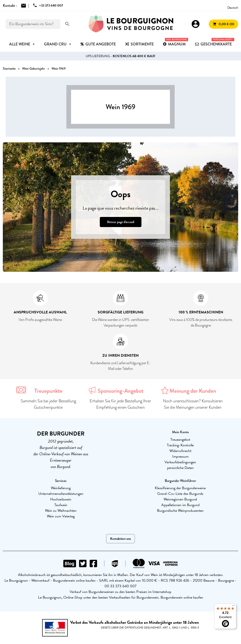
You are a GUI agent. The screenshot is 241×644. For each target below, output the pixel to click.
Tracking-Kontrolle (180, 445)
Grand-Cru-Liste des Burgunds (180, 494)
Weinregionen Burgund (180, 499)
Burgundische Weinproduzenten (180, 511)
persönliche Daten (180, 468)
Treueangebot (180, 440)
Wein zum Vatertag (61, 516)
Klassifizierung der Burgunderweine (180, 488)
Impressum (180, 456)
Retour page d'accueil (121, 222)
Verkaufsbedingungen (180, 462)
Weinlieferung (61, 488)
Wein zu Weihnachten (61, 511)
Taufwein (61, 505)
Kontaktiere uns (120, 539)
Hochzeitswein (61, 499)
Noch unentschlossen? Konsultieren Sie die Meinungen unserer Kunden (193, 404)
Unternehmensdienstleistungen (61, 494)
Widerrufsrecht (180, 451)
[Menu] (233, 607)
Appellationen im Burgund (180, 505)
